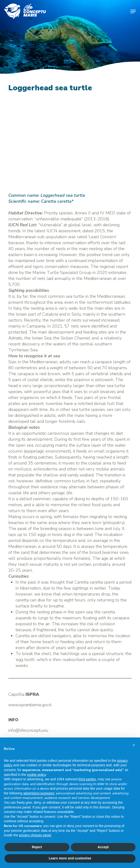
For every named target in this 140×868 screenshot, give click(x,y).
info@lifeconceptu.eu (28, 730)
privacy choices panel (35, 835)
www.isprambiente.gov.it (30, 705)
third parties (87, 779)
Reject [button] (37, 847)
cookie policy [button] (36, 775)
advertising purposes (39, 793)
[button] (133, 11)
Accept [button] (103, 847)
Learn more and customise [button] (70, 858)
